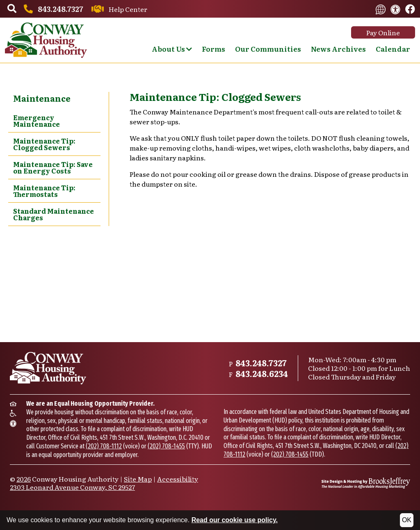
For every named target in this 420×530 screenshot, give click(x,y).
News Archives (338, 49)
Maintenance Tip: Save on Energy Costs (53, 167)
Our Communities (268, 49)
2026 (24, 479)
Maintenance (42, 98)
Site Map (138, 479)
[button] (12, 9)
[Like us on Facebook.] (410, 9)
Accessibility (178, 479)
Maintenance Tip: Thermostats (44, 191)
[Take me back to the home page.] (46, 40)
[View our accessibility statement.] (395, 9)
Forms (213, 49)
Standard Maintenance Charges (54, 214)
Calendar (393, 49)
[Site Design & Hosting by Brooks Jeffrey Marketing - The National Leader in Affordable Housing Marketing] (366, 483)
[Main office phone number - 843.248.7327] (52, 9)
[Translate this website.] (381, 9)
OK (407, 520)
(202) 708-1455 (166, 446)
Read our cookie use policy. (235, 520)
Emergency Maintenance (37, 121)
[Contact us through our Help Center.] (118, 9)
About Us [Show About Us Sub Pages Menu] (172, 49)
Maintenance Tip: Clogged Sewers (44, 144)
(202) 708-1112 (104, 446)
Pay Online (383, 32)
